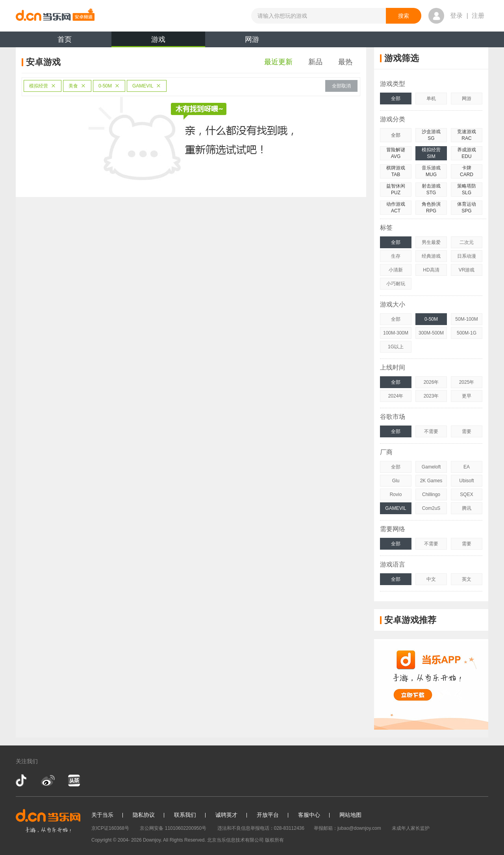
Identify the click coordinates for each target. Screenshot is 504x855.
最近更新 (278, 62)
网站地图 (350, 815)
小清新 (396, 270)
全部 (396, 99)
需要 (467, 431)
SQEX (466, 494)
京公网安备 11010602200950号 (173, 828)
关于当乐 (102, 815)
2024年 (396, 396)
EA (467, 467)
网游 (252, 39)
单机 (431, 99)
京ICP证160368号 (110, 828)
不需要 (431, 431)
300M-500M (431, 333)
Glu (396, 481)
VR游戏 (467, 270)
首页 (65, 39)
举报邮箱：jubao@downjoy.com (347, 828)
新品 (315, 62)
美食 (77, 86)
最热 (345, 62)
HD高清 (431, 270)
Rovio (396, 494)
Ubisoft (466, 481)
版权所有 (274, 840)
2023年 (431, 396)
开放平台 (268, 815)
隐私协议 (144, 815)
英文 (467, 579)
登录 (456, 16)
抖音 (22, 781)
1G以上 (396, 347)
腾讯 (467, 508)
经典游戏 (431, 256)
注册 (478, 16)
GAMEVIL (147, 86)
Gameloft (431, 467)
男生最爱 (431, 242)
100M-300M (396, 333)
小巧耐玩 (396, 284)
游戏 (158, 41)
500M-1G (467, 333)
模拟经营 (43, 86)
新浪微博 (48, 781)
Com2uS (431, 508)
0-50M (109, 86)
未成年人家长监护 (411, 828)
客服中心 (309, 815)
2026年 (431, 382)
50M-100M (466, 319)
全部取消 (341, 86)
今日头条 (74, 781)
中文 (431, 579)
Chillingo (431, 494)
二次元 (467, 242)
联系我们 (185, 815)
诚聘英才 (226, 815)
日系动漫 (467, 256)
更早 (467, 396)
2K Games (431, 481)
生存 (396, 256)
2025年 (467, 382)
